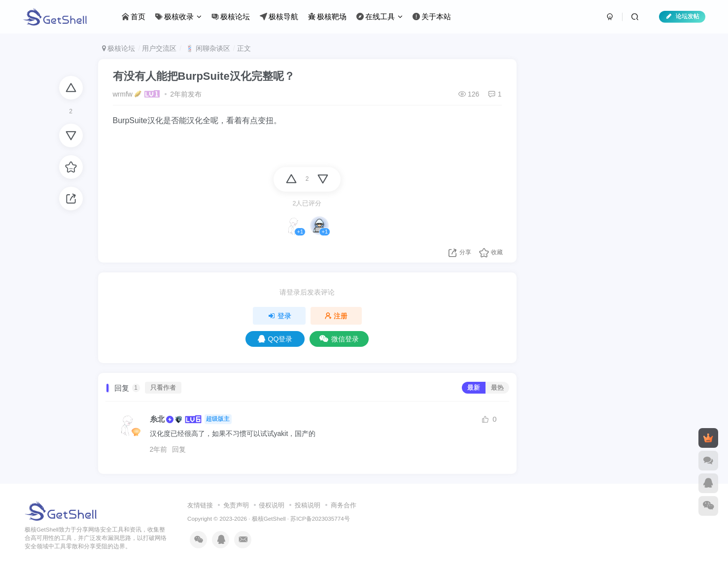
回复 (179, 449)
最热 (497, 388)
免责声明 (236, 505)
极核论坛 (119, 48)
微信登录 (339, 339)
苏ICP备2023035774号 (320, 518)
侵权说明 (272, 505)
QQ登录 (275, 339)
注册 (336, 316)
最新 (474, 388)
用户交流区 (159, 48)
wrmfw (123, 94)
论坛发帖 (682, 16)
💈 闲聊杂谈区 (207, 48)
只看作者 (163, 388)
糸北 (157, 419)
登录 (279, 316)
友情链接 (200, 505)
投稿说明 (308, 505)
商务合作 (344, 505)
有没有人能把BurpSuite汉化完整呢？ (204, 76)
